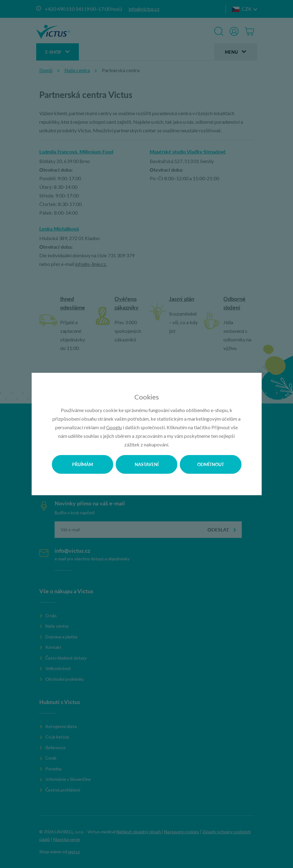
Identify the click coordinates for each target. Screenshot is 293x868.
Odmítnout (211, 464)
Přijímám (83, 464)
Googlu (114, 427)
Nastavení (147, 464)
